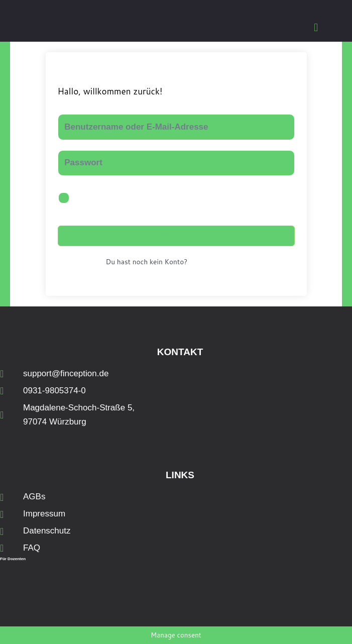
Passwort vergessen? (255, 198)
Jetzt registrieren (219, 262)
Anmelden (176, 236)
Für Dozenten (13, 559)
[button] (316, 27)
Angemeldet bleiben (116, 199)
